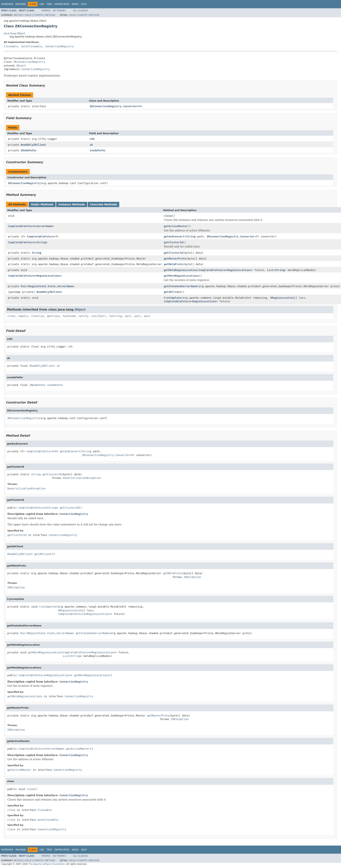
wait (128, 316)
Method (50, 15)
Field (28, 15)
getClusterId (173, 242)
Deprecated (62, 4)
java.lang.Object (15, 33)
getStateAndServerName (181, 286)
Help (84, 4)
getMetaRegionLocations (181, 276)
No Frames (59, 11)
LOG (92, 139)
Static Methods (42, 204)
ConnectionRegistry (59, 46)
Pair (24, 286)
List (270, 270)
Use (42, 4)
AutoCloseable (32, 46)
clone (11, 316)
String (191, 237)
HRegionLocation (282, 298)
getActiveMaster (176, 226)
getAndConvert (174, 237)
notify (84, 316)
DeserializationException (82, 478)
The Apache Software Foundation (47, 864)
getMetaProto (173, 264)
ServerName (44, 226)
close (168, 216)
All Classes (81, 11)
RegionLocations (239, 270)
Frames (46, 11)
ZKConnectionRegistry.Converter (114, 106)
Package (21, 4)
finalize (37, 316)
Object (21, 66)
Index (75, 4)
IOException (192, 577)
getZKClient (173, 292)
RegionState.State (42, 286)
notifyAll (99, 316)
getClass (53, 316)
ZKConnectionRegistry (29, 62)
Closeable (11, 46)
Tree (49, 4)
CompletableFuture (21, 226)
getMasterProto (175, 259)
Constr (38, 15)
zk (91, 145)
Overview (7, 4)
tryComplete (173, 298)
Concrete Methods (104, 204)
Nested (18, 15)
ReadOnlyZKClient (33, 145)
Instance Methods (72, 204)
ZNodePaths (28, 150)
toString (115, 316)
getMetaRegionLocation (181, 270)
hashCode (69, 316)
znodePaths (98, 150)
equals (23, 316)
